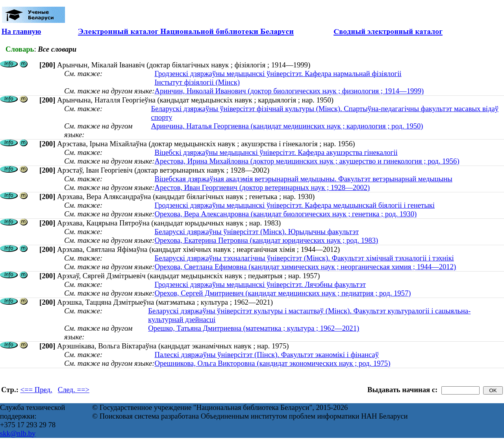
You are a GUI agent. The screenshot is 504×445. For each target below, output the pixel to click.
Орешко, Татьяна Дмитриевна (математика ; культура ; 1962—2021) (254, 328)
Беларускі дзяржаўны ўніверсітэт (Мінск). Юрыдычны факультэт (257, 232)
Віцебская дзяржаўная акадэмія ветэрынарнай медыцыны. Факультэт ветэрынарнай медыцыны (303, 179)
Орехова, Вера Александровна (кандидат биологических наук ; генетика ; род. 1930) (285, 214)
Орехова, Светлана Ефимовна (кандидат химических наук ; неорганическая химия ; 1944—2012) (305, 267)
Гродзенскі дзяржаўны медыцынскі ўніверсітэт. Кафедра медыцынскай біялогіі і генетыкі (295, 205)
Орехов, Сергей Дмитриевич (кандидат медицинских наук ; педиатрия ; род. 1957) (283, 293)
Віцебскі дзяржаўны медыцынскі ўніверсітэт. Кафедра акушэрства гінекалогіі (276, 152)
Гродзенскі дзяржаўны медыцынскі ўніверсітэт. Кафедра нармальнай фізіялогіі (278, 74)
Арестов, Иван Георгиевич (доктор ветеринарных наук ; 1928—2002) (262, 187)
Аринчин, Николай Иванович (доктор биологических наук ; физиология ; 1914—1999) (289, 91)
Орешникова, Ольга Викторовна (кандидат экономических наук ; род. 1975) (272, 363)
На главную (21, 31)
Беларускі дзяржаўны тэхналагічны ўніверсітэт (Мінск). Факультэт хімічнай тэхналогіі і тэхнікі (304, 258)
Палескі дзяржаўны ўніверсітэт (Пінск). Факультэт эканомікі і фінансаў (267, 355)
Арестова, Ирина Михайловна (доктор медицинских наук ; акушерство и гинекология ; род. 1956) (307, 161)
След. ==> (74, 390)
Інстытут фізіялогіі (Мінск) (197, 82)
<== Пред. (36, 390)
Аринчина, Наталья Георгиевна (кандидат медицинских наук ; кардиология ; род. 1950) (287, 126)
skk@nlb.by (18, 433)
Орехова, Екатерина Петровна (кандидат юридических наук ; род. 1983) (266, 240)
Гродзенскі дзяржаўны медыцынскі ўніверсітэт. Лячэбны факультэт (260, 284)
